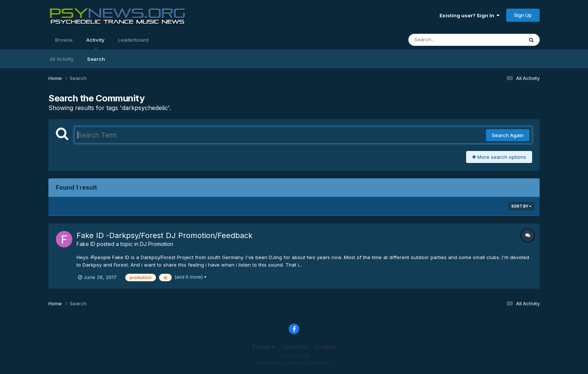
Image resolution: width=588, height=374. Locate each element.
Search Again (508, 135)
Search (96, 59)
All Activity (61, 59)
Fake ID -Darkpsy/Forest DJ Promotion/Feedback (164, 235)
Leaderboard (133, 40)
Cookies (326, 347)
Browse (64, 40)
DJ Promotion (157, 244)
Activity (95, 43)
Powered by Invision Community (294, 363)
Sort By (521, 206)
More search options (499, 157)
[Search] (445, 40)
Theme (263, 347)
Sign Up (523, 15)
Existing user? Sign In (469, 15)
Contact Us (295, 347)
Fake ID (86, 244)
